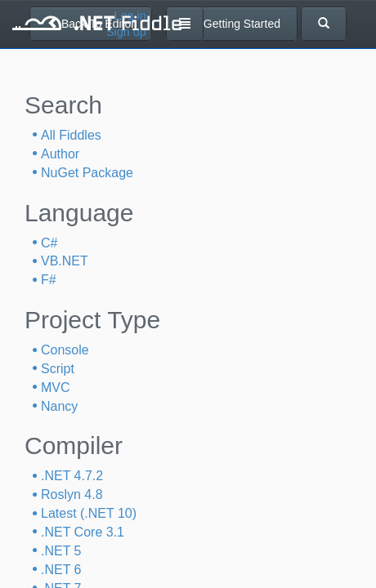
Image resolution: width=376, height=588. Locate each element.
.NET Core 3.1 (83, 532)
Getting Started (235, 24)
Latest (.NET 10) (89, 513)
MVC (56, 388)
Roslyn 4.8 (72, 494)
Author (60, 154)
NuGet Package (87, 173)
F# (49, 280)
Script (58, 369)
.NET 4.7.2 (72, 476)
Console (65, 350)
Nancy (59, 406)
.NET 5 (61, 551)
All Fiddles (71, 135)
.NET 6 (61, 570)
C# (49, 243)
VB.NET (65, 261)
